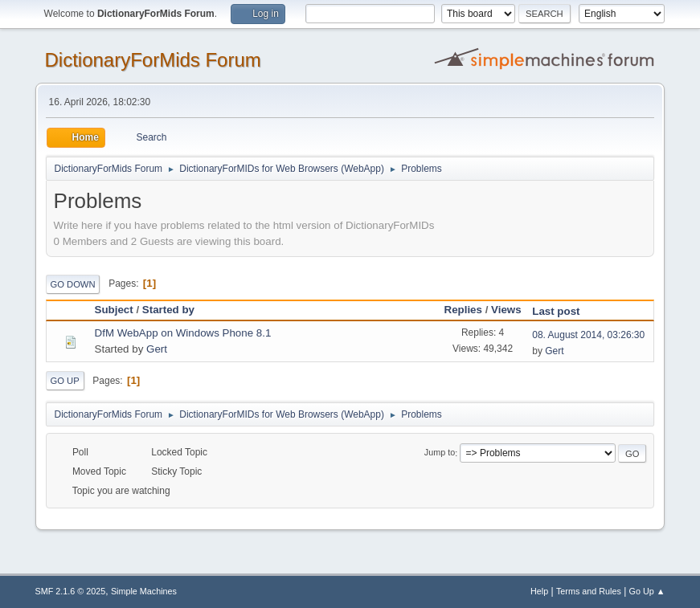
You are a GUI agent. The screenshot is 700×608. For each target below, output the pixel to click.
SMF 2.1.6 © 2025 (71, 591)
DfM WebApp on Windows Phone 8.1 (183, 333)
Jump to (440, 453)
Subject (114, 310)
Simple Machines (144, 591)
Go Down (73, 284)
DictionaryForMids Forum (153, 60)
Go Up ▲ (647, 591)
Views (506, 310)
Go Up (65, 381)
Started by (168, 310)
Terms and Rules (589, 591)
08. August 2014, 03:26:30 (588, 335)
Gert (157, 349)
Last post (563, 311)
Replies (463, 310)
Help (539, 591)
